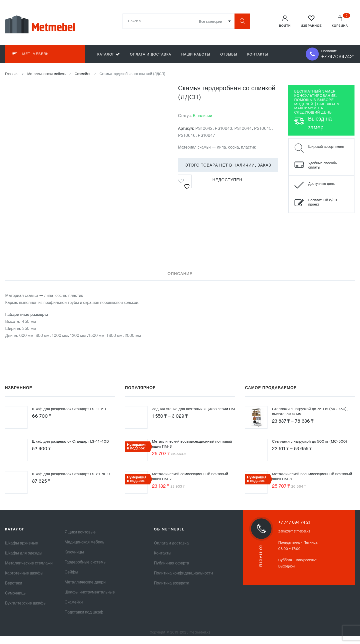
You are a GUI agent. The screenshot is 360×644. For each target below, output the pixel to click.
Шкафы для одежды (24, 561)
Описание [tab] (180, 274)
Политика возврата (172, 591)
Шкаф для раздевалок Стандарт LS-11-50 (71, 417)
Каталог (109, 54)
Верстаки (13, 591)
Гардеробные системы (85, 570)
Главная (12, 74)
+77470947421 (338, 57)
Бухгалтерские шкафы (26, 611)
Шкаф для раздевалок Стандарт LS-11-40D (72, 450)
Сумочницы (16, 601)
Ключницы (74, 560)
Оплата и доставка (151, 55)
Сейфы (71, 580)
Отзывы (229, 55)
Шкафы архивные (21, 551)
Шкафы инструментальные (90, 600)
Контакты (258, 55)
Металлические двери (85, 590)
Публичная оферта (172, 571)
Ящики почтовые (80, 540)
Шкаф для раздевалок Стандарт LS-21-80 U (73, 482)
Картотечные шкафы (24, 581)
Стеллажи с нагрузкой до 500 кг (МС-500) (311, 450)
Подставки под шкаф (84, 620)
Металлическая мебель (46, 74)
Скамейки (82, 74)
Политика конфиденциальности (183, 581)
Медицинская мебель (84, 550)
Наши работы (196, 55)
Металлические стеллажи (29, 571)
